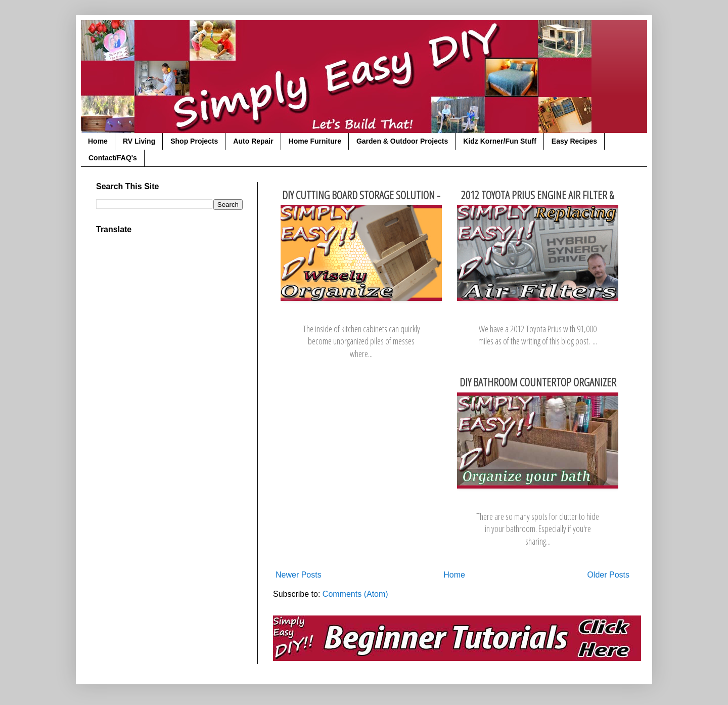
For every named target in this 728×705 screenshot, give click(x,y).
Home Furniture (315, 141)
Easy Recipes (574, 141)
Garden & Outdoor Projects (402, 141)
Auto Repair (253, 141)
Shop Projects (194, 141)
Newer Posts (299, 575)
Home (98, 141)
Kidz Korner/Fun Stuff (500, 141)
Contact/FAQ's (113, 158)
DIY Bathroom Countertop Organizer (538, 382)
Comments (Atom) (355, 594)
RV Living (139, 141)
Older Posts (608, 575)
